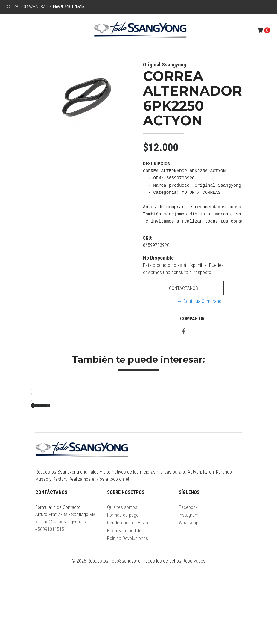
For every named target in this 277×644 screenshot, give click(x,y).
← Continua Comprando (201, 301)
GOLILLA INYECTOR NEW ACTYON (157, 468)
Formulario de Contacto (58, 587)
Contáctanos (184, 288)
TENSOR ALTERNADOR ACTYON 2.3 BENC (73, 468)
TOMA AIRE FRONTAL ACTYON (240, 468)
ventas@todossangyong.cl (61, 601)
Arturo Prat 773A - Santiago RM (65, 594)
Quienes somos (122, 587)
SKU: (148, 238)
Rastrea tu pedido (124, 610)
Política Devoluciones (128, 618)
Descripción (157, 164)
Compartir (192, 319)
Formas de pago (123, 594)
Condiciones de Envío (128, 602)
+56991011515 (50, 609)
